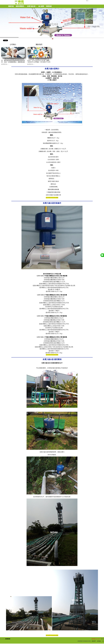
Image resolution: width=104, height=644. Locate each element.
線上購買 (41, 6)
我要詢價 (49, 6)
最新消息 (11, 6)
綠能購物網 (8, 639)
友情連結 (99, 641)
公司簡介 (13, 44)
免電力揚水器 (32, 6)
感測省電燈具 (20, 6)
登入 (87, 1)
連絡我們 (94, 641)
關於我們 (39, 44)
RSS (103, 641)
